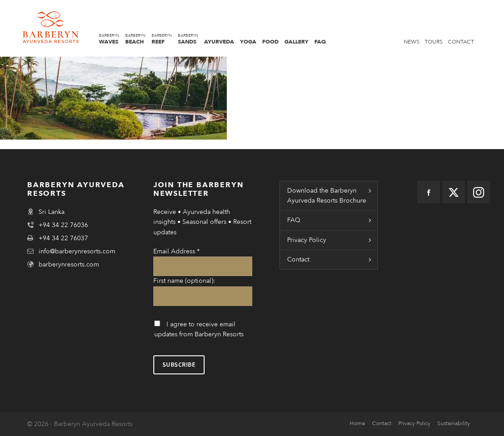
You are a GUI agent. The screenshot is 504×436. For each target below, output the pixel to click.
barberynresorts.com (69, 264)
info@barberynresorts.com (77, 251)
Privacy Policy (307, 240)
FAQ (294, 220)
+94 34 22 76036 (63, 225)
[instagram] (479, 192)
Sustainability (454, 423)
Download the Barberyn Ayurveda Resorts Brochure (327, 196)
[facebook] (429, 192)
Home (357, 423)
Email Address (176, 251)
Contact (298, 259)
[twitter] (454, 192)
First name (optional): (184, 281)
